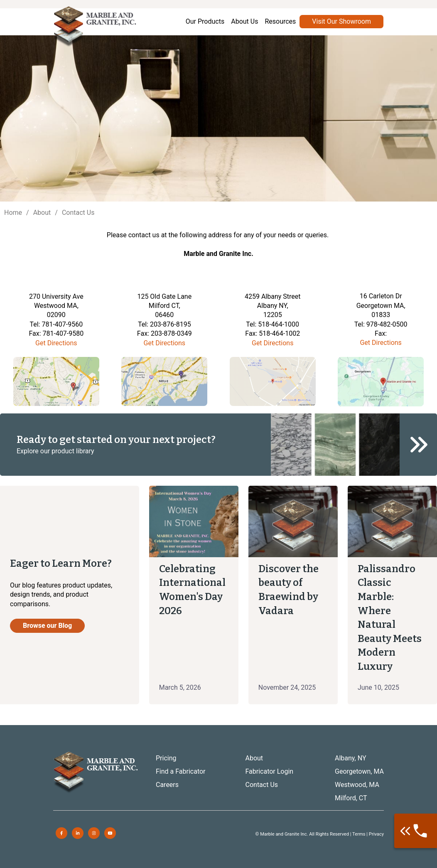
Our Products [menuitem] (205, 21)
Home (13, 213)
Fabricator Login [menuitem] (270, 771)
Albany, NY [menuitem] (351, 758)
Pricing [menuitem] (166, 758)
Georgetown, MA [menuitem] (359, 771)
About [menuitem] (254, 758)
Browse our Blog (47, 626)
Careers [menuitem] (167, 785)
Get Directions (56, 343)
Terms (359, 834)
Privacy (376, 834)
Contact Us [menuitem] (262, 785)
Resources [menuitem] (280, 21)
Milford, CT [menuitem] (351, 798)
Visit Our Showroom (341, 21)
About (42, 213)
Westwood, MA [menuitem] (357, 785)
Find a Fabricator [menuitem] (181, 771)
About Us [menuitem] (244, 21)
